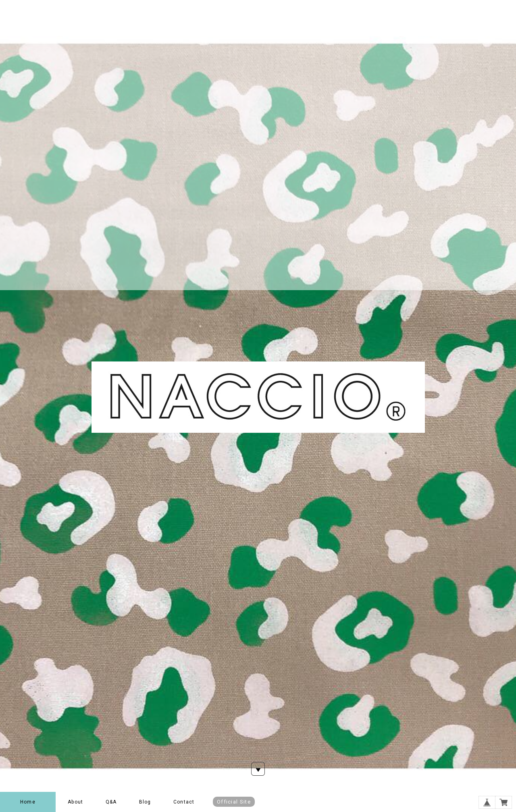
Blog (145, 802)
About (75, 802)
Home (28, 802)
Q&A (111, 802)
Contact (184, 802)
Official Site (234, 802)
